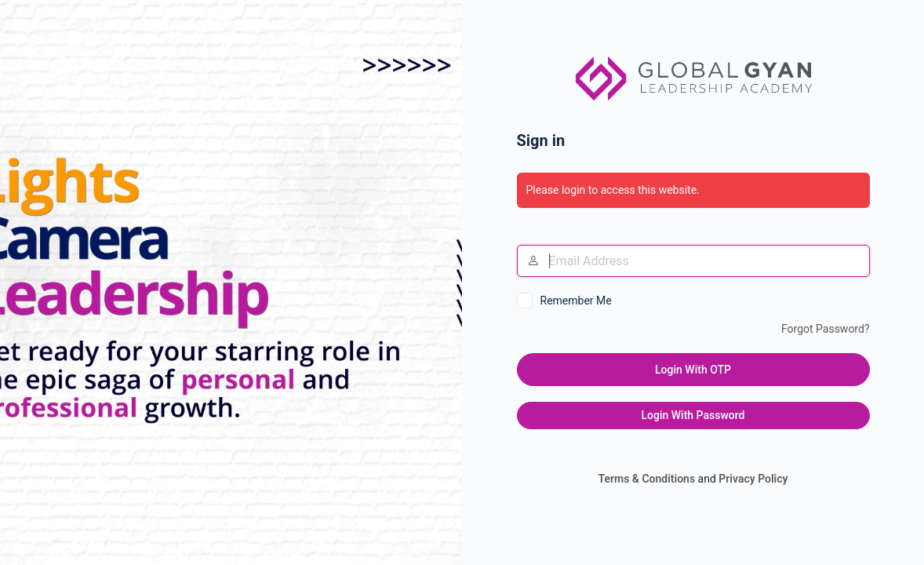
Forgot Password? (826, 329)
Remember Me (576, 301)
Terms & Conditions (646, 479)
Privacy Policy (753, 479)
